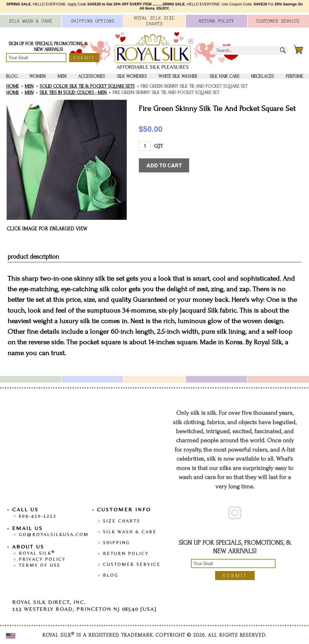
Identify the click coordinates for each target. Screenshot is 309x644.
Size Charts (121, 521)
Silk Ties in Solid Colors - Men (73, 93)
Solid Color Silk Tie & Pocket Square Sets (87, 86)
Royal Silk (37, 553)
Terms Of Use (40, 565)
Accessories (92, 76)
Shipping (116, 543)
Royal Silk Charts (154, 21)
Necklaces (263, 76)
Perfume (294, 76)
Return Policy (126, 553)
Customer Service (132, 564)
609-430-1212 (38, 516)
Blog (12, 76)
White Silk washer (178, 76)
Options (93, 21)
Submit (84, 58)
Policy (217, 21)
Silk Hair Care (224, 76)
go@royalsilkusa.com (54, 534)
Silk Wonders (132, 76)
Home (12, 86)
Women (37, 76)
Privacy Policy (42, 559)
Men (62, 76)
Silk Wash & (31, 21)
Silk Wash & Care (130, 532)
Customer (278, 21)
